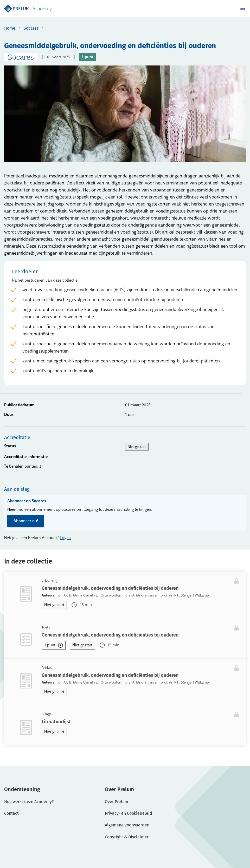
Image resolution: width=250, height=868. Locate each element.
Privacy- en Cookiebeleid (129, 813)
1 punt (54, 645)
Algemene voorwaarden (127, 825)
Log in (65, 538)
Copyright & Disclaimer (127, 837)
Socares (31, 28)
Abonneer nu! (26, 521)
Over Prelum (117, 802)
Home (10, 28)
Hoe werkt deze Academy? (29, 802)
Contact (11, 813)
